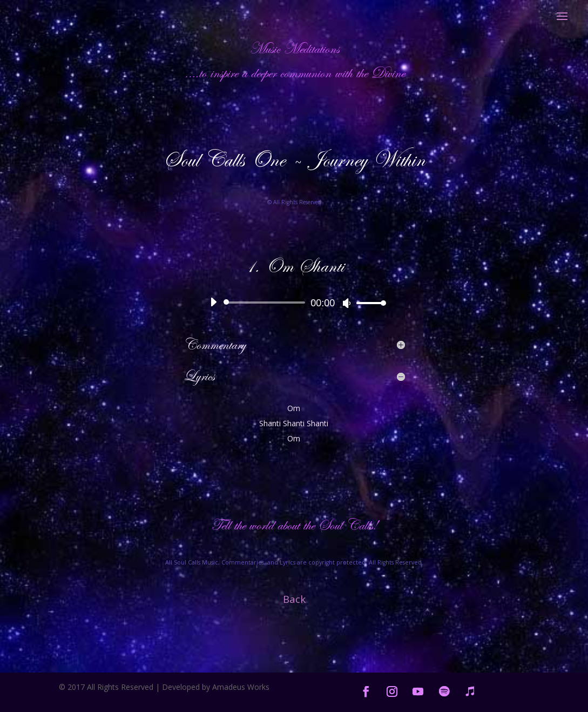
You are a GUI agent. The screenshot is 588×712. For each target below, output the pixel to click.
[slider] (266, 303)
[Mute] (347, 303)
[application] (294, 303)
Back (294, 599)
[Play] (213, 302)
